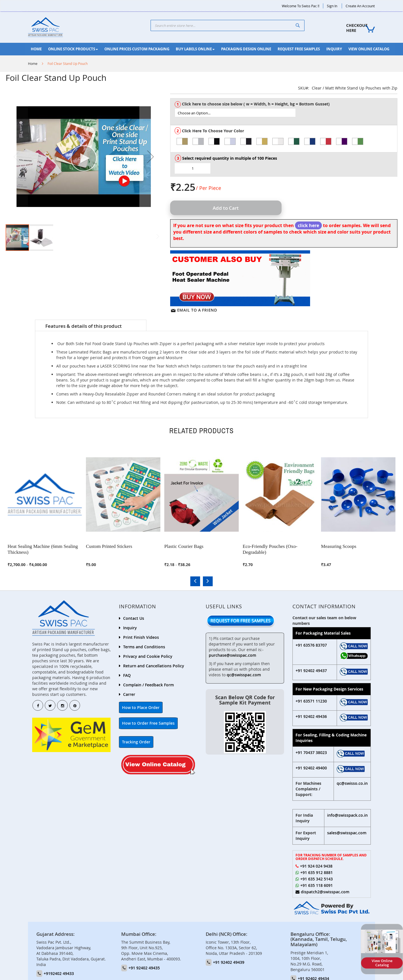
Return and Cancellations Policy (154, 665)
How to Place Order (141, 707)
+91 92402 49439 (229, 962)
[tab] (91, 326)
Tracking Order (136, 742)
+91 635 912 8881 (317, 872)
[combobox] (228, 25)
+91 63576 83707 (311, 645)
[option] (182, 141)
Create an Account (360, 6)
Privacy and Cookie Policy (148, 656)
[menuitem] (36, 49)
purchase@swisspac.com (232, 655)
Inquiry (130, 627)
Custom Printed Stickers (110, 545)
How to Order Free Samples (148, 723)
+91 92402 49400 (311, 767)
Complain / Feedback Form (148, 685)
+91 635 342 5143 (317, 879)
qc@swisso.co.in (352, 783)
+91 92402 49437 (311, 670)
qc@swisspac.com (244, 674)
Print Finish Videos (141, 637)
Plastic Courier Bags (185, 545)
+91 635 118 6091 (317, 885)
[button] (151, 157)
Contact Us (134, 618)
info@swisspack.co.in (347, 815)
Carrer (129, 694)
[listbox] (286, 113)
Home (33, 63)
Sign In (332, 6)
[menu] (210, 49)
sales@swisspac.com (347, 832)
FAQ (127, 675)
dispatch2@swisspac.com (325, 891)
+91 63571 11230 (311, 700)
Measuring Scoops (339, 545)
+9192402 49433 (59, 973)
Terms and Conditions (144, 646)
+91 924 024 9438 (316, 866)
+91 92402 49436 (311, 716)
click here (308, 225)
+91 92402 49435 (144, 968)
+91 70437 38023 (311, 752)
